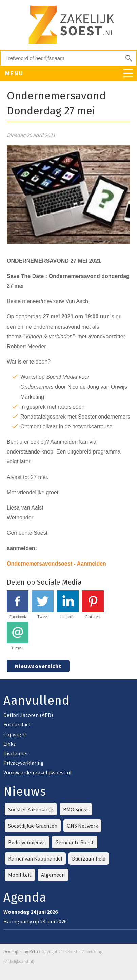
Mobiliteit (20, 875)
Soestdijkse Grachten (33, 826)
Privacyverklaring (24, 763)
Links (9, 744)
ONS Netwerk (82, 826)
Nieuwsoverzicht (38, 666)
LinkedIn (68, 605)
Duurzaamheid (89, 858)
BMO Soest (76, 809)
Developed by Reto (21, 952)
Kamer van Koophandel (35, 858)
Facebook (18, 605)
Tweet (43, 605)
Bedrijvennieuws (27, 842)
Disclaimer (16, 753)
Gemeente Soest (75, 842)
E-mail (18, 636)
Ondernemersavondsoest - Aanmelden (56, 564)
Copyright (15, 734)
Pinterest (93, 605)
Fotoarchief (17, 724)
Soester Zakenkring (31, 809)
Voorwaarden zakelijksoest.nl (37, 772)
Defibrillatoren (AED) (28, 715)
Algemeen (53, 875)
